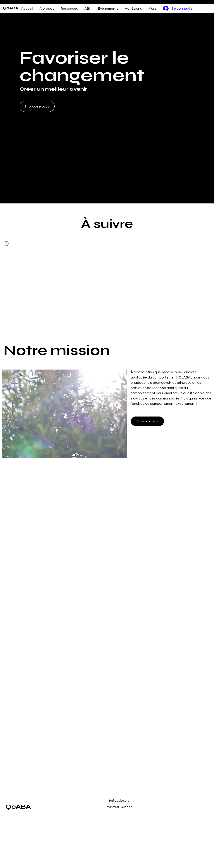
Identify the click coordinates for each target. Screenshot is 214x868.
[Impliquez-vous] (37, 106)
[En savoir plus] (147, 421)
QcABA (11, 8)
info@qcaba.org (118, 801)
